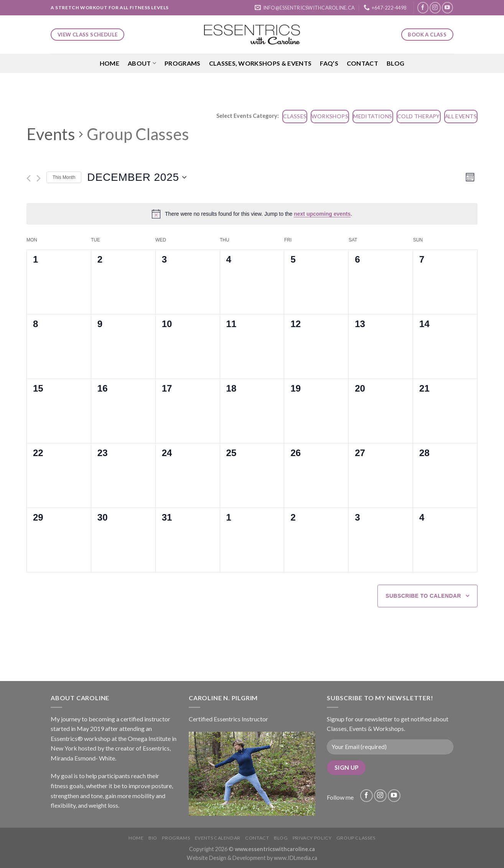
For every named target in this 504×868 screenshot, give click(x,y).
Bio (153, 838)
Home (110, 63)
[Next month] (39, 178)
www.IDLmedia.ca (296, 858)
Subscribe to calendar (423, 596)
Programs (183, 63)
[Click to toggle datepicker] (137, 177)
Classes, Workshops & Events (260, 63)
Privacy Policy (312, 838)
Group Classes (356, 838)
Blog (395, 63)
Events (51, 134)
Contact (362, 63)
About (142, 63)
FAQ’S (329, 63)
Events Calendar (218, 838)
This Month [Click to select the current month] (64, 177)
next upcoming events (322, 214)
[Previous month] (29, 178)
